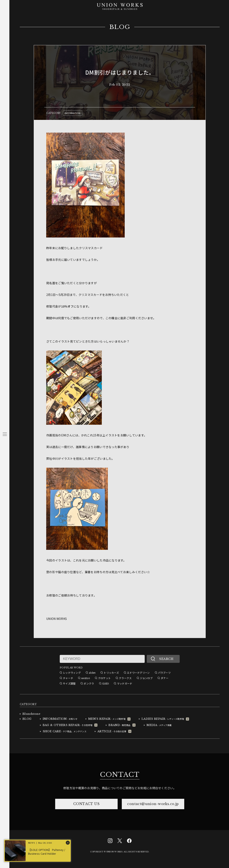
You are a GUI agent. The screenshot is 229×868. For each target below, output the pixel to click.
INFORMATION (73, 113)
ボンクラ (89, 683)
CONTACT (120, 775)
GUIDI (106, 683)
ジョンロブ (146, 678)
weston (86, 678)
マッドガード (125, 683)
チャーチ (68, 678)
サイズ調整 (69, 683)
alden (92, 673)
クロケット (104, 678)
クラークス (125, 678)
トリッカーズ (111, 673)
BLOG (120, 27)
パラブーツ (164, 673)
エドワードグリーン (138, 673)
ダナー (165, 678)
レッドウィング (72, 673)
